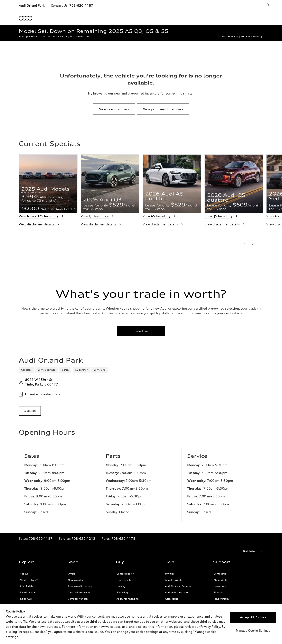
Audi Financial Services (178, 586)
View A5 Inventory (160, 216)
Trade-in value (125, 580)
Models (24, 574)
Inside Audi (26, 599)
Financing (122, 592)
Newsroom (220, 586)
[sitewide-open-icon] (268, 6)
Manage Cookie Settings (253, 631)
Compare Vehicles (78, 599)
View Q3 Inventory (98, 216)
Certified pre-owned (80, 592)
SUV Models (26, 586)
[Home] (26, 18)
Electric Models (28, 592)
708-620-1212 (83, 539)
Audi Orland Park (32, 5)
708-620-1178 (123, 539)
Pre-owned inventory (80, 586)
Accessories (172, 599)
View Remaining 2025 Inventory (242, 37)
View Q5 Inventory (222, 216)
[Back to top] (253, 551)
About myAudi (173, 580)
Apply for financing (128, 599)
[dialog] (141, 624)
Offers (72, 574)
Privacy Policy (221, 599)
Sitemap (218, 592)
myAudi (169, 574)
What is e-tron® (28, 580)
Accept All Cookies (253, 617)
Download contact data (40, 394)
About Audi (220, 580)
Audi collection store (177, 592)
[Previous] (244, 244)
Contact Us (220, 574)
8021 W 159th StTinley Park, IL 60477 (38, 382)
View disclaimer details (40, 224)
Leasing (121, 586)
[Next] (252, 244)
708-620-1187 (81, 5)
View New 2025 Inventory (42, 216)
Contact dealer (125, 574)
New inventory (76, 580)
